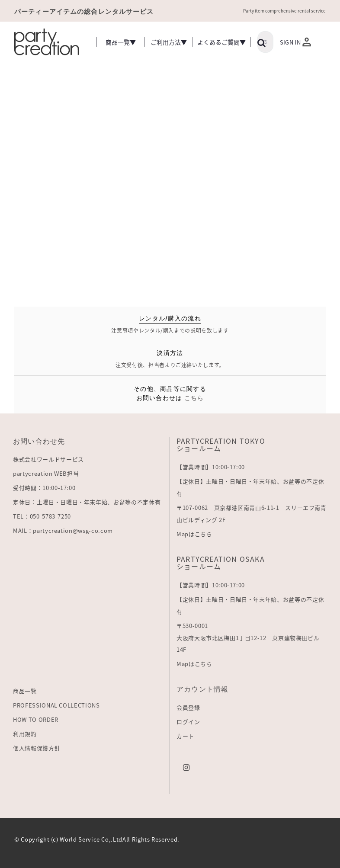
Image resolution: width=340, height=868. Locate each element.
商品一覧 (25, 691)
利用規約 (25, 734)
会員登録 (188, 707)
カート (185, 736)
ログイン (188, 722)
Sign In (290, 42)
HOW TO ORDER (36, 719)
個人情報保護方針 (37, 748)
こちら (194, 397)
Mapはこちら (194, 534)
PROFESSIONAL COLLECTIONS (56, 705)
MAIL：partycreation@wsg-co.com (63, 530)
